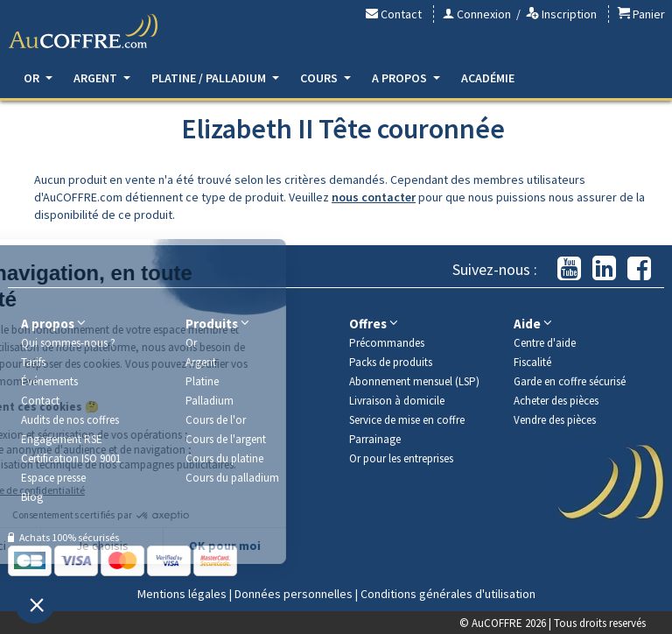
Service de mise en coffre (407, 420)
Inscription (561, 14)
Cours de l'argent (226, 439)
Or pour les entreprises (401, 458)
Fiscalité (532, 362)
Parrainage (375, 439)
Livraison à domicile (397, 401)
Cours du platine (224, 458)
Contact (394, 14)
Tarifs (33, 362)
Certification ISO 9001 (71, 458)
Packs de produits (391, 362)
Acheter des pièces (556, 401)
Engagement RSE (62, 439)
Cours (325, 78)
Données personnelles (294, 594)
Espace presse (53, 478)
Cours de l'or (216, 420)
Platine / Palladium (215, 78)
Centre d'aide (545, 343)
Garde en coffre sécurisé (570, 381)
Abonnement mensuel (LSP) (414, 381)
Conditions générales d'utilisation (448, 594)
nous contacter (374, 197)
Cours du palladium (232, 478)
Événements (49, 381)
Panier (641, 14)
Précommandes (387, 343)
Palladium (210, 401)
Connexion (477, 14)
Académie (488, 78)
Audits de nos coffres (70, 420)
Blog (32, 497)
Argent (102, 78)
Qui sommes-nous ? (68, 343)
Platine (202, 381)
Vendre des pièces (555, 420)
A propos (406, 78)
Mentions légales (182, 594)
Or (38, 78)
